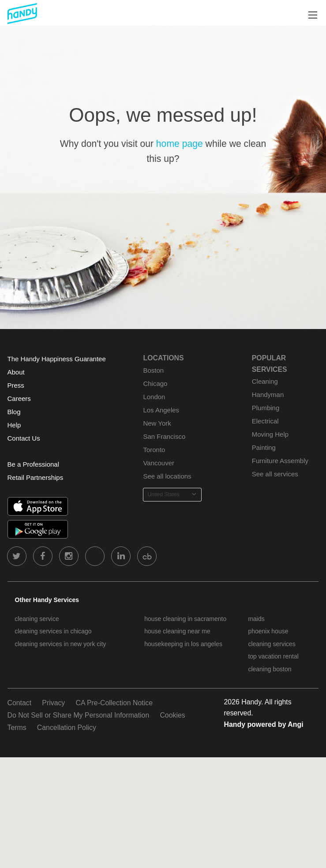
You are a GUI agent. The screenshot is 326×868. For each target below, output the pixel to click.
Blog (14, 412)
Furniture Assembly (280, 461)
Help (14, 425)
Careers (19, 398)
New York (157, 423)
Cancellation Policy (67, 728)
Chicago (155, 383)
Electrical (265, 421)
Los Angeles (161, 410)
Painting (264, 447)
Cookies (172, 715)
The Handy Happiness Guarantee (57, 359)
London (154, 397)
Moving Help (270, 434)
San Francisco (164, 436)
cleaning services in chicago (53, 631)
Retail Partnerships (36, 477)
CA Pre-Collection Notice (114, 703)
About (16, 372)
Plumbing (266, 408)
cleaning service (37, 619)
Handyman (268, 395)
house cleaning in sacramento (185, 619)
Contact (20, 703)
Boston (153, 370)
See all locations (167, 476)
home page (180, 144)
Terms (17, 728)
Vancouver (159, 463)
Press (16, 385)
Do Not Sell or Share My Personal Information (79, 715)
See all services (275, 474)
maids (256, 619)
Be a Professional (33, 464)
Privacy (53, 703)
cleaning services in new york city (60, 644)
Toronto (154, 450)
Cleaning (265, 381)
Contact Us (24, 438)
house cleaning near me (177, 631)
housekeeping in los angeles (183, 644)
